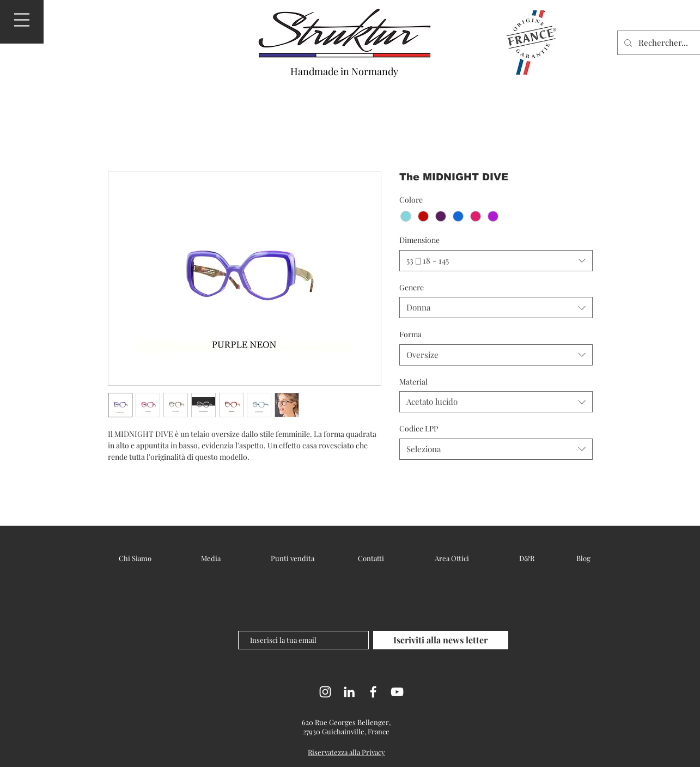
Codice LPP (419, 428)
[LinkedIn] (349, 692)
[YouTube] (397, 692)
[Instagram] (325, 692)
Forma (410, 334)
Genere (412, 287)
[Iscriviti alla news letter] (441, 640)
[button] (22, 20)
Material (413, 382)
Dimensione (419, 240)
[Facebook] (373, 692)
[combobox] (496, 261)
